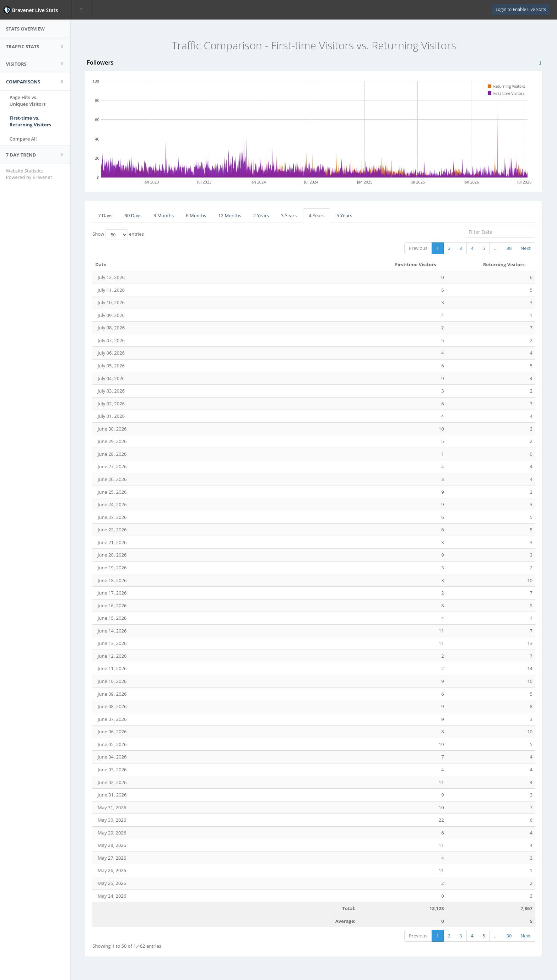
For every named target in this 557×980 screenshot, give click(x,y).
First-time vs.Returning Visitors (31, 121)
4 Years (317, 215)
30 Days (134, 215)
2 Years (262, 215)
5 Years (345, 215)
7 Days (106, 215)
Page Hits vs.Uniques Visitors (29, 101)
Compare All (24, 139)
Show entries (119, 235)
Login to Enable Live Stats (521, 9)
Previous (418, 248)
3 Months (164, 215)
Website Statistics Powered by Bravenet (30, 174)
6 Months (197, 215)
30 (509, 248)
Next (526, 248)
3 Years (290, 215)
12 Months (230, 215)
